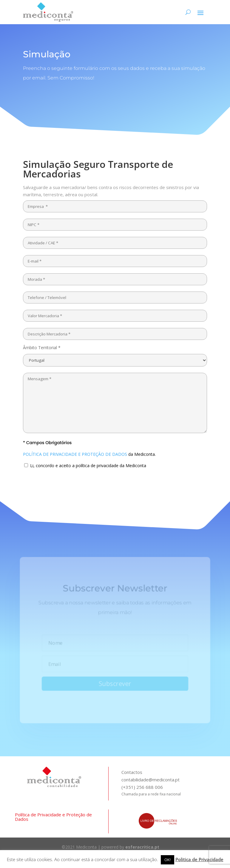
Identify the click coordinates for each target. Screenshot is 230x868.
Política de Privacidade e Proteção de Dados (53, 817)
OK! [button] (168, 860)
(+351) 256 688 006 (142, 787)
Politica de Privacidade (199, 859)
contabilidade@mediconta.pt (150, 780)
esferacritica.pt (142, 847)
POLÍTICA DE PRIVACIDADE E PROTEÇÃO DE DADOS (75, 454)
